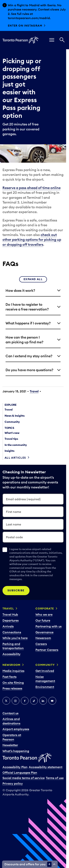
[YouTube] (52, 701)
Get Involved (45, 671)
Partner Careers (47, 650)
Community (45, 665)
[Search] (62, 40)
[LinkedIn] (43, 701)
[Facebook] (25, 701)
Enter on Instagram (25, 26)
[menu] (52, 40)
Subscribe (16, 590)
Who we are (44, 614)
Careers (41, 644)
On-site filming (13, 683)
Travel (34, 391)
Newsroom (43, 638)
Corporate (45, 609)
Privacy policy (13, 783)
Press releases (12, 688)
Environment (45, 687)
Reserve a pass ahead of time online (32, 188)
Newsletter (10, 745)
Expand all (33, 279)
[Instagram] (16, 701)
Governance (44, 632)
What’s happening (16, 751)
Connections (12, 632)
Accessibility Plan (15, 767)
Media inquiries (13, 671)
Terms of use (55, 778)
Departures (11, 620)
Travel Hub (10, 614)
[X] (6, 701)
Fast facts (9, 677)
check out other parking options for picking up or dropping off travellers (32, 240)
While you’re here (15, 638)
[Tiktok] (34, 701)
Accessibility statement (46, 767)
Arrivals (8, 626)
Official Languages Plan (20, 773)
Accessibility (11, 654)
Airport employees (16, 729)
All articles (15, 458)
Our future (43, 620)
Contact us (10, 713)
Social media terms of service (24, 778)
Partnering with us (48, 626)
